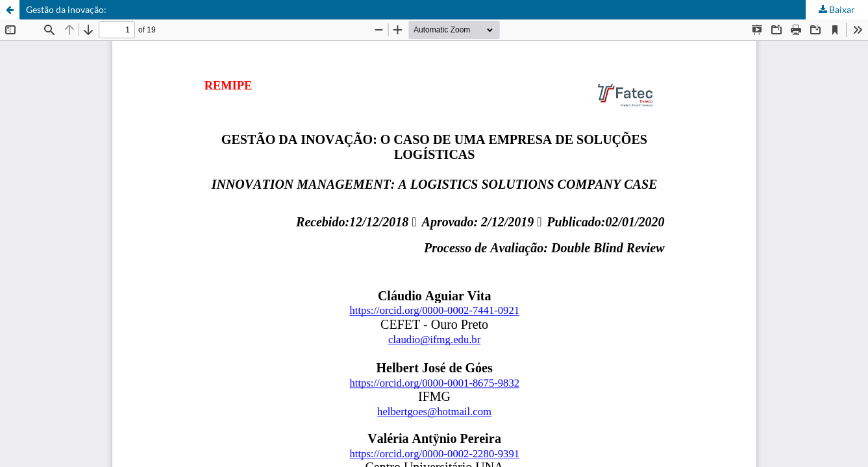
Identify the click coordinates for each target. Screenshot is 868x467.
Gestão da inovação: (66, 9)
